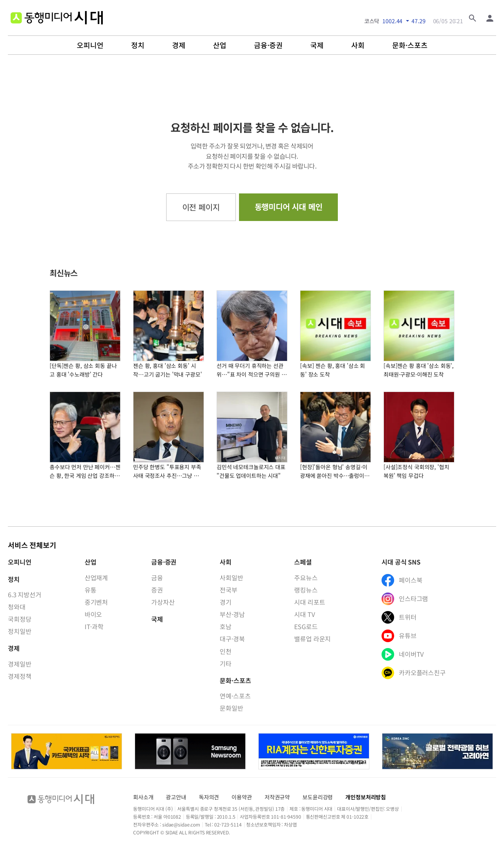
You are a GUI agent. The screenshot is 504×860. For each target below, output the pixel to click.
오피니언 (90, 45)
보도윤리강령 (318, 797)
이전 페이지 (201, 207)
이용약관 (242, 797)
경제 (179, 45)
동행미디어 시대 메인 (289, 207)
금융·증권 (268, 45)
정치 (138, 45)
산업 (220, 45)
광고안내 (176, 797)
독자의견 (209, 797)
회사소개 (143, 797)
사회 (358, 45)
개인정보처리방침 (366, 797)
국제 (317, 45)
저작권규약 (277, 797)
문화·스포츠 (410, 45)
